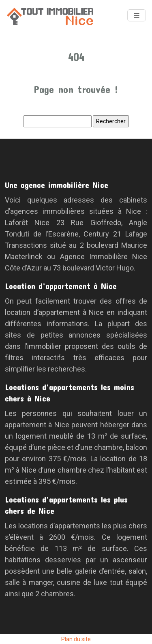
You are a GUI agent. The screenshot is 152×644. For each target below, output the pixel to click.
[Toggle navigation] (137, 16)
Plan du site (76, 639)
